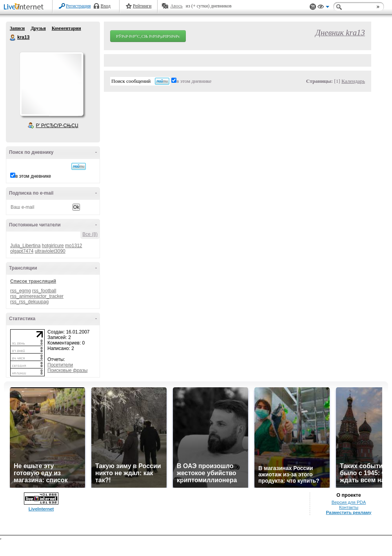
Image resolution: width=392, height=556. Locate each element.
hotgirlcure (53, 246)
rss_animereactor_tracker (37, 296)
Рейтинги (142, 6)
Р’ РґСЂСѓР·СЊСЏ (57, 126)
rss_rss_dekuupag (29, 302)
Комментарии (66, 28)
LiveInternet (25, 7)
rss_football (44, 291)
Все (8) (90, 234)
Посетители (60, 365)
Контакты (349, 507)
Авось (176, 6)
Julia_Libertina (25, 246)
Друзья (38, 28)
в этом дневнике (33, 176)
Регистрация (78, 6)
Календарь (353, 81)
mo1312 (73, 246)
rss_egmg (21, 291)
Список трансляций (33, 281)
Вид (323, 8)
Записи (17, 28)
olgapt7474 (22, 251)
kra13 (13, 38)
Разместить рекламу (349, 512)
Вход (106, 6)
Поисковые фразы (67, 370)
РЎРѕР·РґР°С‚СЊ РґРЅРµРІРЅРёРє (148, 36)
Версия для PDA (349, 502)
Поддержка (313, 7)
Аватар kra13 (51, 84)
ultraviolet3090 (50, 251)
